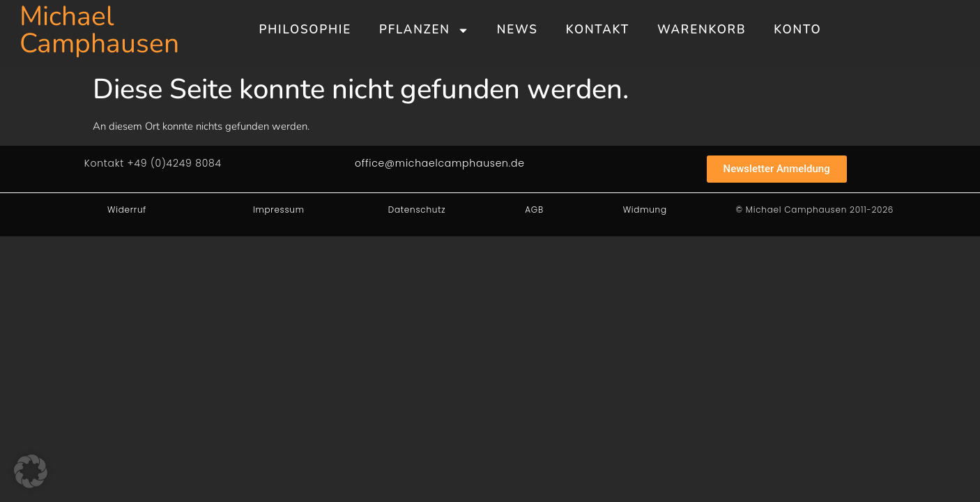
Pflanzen (424, 30)
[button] (31, 471)
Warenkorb (702, 30)
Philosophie (306, 30)
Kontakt (598, 30)
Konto (797, 30)
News (518, 30)
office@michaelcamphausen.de (440, 163)
